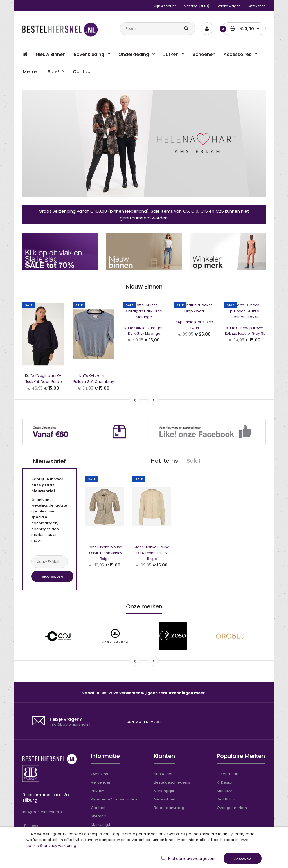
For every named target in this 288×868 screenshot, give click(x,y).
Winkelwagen (229, 6)
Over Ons (99, 752)
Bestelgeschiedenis (172, 761)
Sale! (193, 439)
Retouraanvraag (169, 786)
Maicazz (224, 769)
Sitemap (99, 794)
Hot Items (165, 439)
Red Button (227, 778)
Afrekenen (257, 6)
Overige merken (232, 786)
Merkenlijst (101, 803)
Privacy (97, 769)
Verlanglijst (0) (197, 6)
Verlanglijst (164, 769)
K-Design (225, 761)
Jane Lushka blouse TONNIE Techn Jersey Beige (105, 509)
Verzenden (101, 761)
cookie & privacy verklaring (51, 846)
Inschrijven (52, 555)
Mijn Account (165, 6)
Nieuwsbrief (165, 778)
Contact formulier (144, 700)
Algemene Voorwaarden (114, 778)
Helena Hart (228, 752)
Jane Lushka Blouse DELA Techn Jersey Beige (152, 509)
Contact (98, 786)
